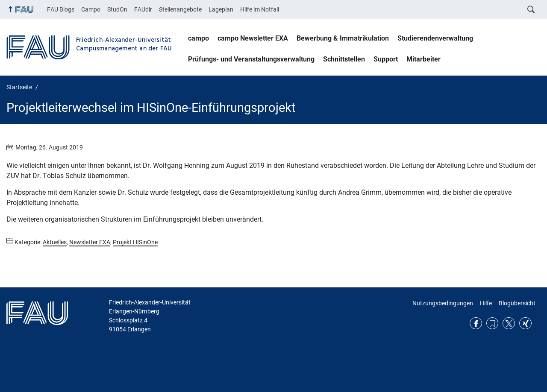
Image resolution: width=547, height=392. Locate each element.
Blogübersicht (517, 303)
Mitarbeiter (423, 59)
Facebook (476, 323)
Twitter (509, 323)
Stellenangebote (180, 9)
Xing (525, 323)
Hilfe (486, 303)
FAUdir (143, 9)
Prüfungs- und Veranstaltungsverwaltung (251, 59)
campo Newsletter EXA (253, 38)
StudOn (117, 9)
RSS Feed (493, 323)
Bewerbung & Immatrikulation (343, 38)
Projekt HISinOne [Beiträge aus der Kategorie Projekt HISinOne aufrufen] (135, 242)
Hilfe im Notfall (260, 9)
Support (386, 59)
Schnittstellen (344, 59)
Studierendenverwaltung (435, 38)
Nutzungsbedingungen (443, 303)
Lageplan (221, 9)
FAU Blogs (61, 9)
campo (199, 38)
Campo (91, 9)
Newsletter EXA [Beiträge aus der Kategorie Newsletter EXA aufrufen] (90, 242)
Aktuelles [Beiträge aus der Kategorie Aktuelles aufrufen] (55, 242)
